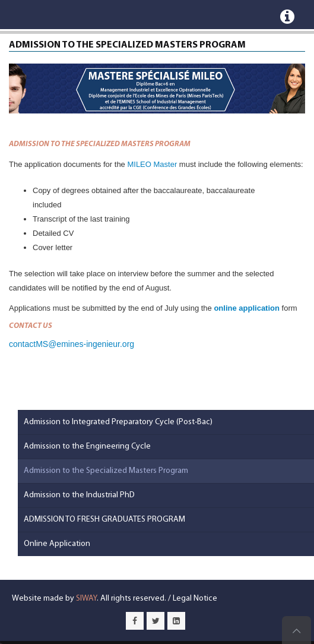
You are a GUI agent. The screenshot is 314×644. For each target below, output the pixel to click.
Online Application (57, 544)
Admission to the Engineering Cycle (87, 446)
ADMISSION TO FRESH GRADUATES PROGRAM (104, 520)
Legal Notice (195, 599)
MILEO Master (152, 164)
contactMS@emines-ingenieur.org (72, 344)
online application (247, 308)
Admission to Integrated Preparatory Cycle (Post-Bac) (118, 422)
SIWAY (86, 599)
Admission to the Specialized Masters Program (106, 471)
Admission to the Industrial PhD (79, 495)
